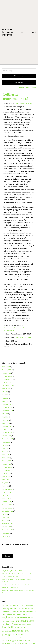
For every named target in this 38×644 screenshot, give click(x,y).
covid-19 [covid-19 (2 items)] (26, 612)
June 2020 (5, 517)
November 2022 (7, 470)
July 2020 (5, 514)
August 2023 (6, 442)
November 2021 (7, 489)
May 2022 (5, 483)
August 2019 (6, 533)
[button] (22, 32)
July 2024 (5, 414)
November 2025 (7, 379)
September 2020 (8, 511)
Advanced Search (31, 79)
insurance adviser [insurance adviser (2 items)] (18, 638)
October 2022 (7, 473)
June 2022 (5, 480)
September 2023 (7, 439)
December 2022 (7, 467)
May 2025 (5, 398)
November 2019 (7, 524)
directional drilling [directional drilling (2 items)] (20, 614)
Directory (21, 88)
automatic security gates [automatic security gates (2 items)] (26, 605)
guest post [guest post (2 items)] (10, 621)
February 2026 (7, 370)
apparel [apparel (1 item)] (15, 606)
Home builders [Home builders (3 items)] (9, 627)
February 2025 (7, 404)
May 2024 (5, 417)
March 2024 (6, 423)
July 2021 (5, 495)
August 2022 (6, 477)
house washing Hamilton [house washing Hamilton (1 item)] (29, 635)
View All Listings (31, 88)
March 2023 (6, 458)
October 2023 (6, 436)
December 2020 (7, 505)
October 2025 (6, 382)
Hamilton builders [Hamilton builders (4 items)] (24, 621)
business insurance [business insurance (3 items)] (18, 609)
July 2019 (5, 536)
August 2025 (6, 389)
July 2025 (5, 392)
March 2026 (6, 367)
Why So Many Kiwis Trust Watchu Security (16, 571)
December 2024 (7, 408)
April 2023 (5, 455)
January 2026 (7, 373)
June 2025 (5, 395)
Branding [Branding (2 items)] (6, 609)
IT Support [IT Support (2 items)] (12, 641)
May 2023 (5, 452)
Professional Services (24, 103)
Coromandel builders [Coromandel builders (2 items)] (14, 612)
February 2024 (7, 426)
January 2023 (6, 464)
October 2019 (6, 527)
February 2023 (7, 461)
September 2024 (8, 411)
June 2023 (5, 448)
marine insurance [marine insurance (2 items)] (23, 641)
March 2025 (6, 401)
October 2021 (6, 492)
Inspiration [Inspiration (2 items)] (6, 638)
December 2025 (7, 376)
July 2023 (5, 445)
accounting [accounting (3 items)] (7, 605)
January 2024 (7, 429)
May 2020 (5, 521)
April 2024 (5, 420)
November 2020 (7, 508)
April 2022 (5, 486)
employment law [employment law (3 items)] (10, 617)
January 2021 (6, 502)
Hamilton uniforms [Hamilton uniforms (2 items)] (9, 624)
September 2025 (7, 386)
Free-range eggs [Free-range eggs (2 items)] (24, 617)
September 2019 (7, 530)
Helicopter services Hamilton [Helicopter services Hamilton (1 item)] (24, 624)
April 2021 (5, 499)
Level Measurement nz (24, 337)
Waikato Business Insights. (8, 32)
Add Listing (19, 83)
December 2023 (7, 433)
